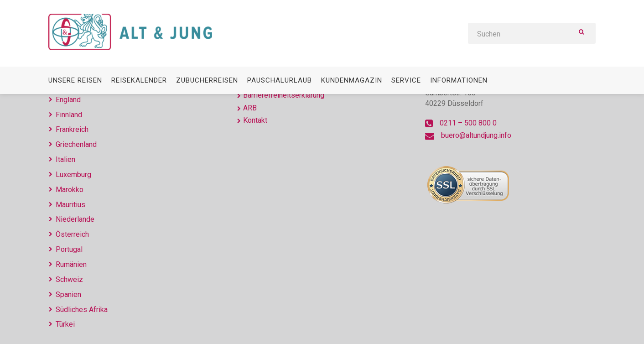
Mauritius (70, 205)
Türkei (65, 324)
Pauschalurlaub (280, 80)
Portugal (69, 249)
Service (406, 80)
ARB (250, 108)
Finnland (69, 115)
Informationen (459, 80)
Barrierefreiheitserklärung (284, 95)
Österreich (72, 234)
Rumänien (71, 264)
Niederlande (75, 219)
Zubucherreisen (207, 80)
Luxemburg (73, 175)
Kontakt (255, 120)
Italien (65, 159)
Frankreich (72, 129)
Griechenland (76, 144)
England (68, 100)
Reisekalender (139, 80)
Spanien (68, 294)
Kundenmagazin (352, 80)
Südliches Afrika (82, 310)
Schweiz (69, 279)
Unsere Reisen (75, 80)
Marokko (70, 190)
